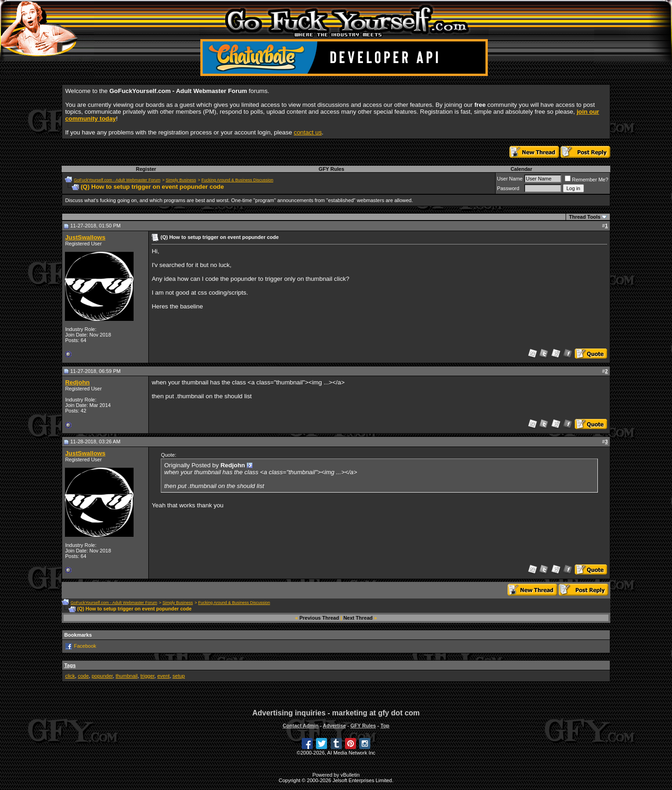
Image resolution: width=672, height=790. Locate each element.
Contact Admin (301, 726)
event (163, 676)
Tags (70, 665)
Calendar (521, 169)
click (70, 676)
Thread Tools (584, 217)
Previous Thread (319, 618)
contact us (308, 132)
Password (508, 188)
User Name (510, 179)
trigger (148, 676)
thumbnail (127, 676)
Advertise (334, 726)
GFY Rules (331, 169)
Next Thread (358, 618)
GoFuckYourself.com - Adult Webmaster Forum (117, 180)
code (83, 676)
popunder (102, 676)
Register (146, 169)
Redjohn (77, 382)
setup (179, 676)
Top (385, 726)
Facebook (85, 646)
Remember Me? (587, 180)
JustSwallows (85, 237)
